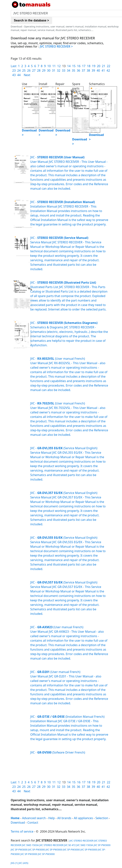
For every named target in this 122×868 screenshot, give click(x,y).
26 (29, 70)
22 (109, 66)
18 (89, 66)
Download (18, 823)
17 (84, 66)
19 (94, 66)
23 (14, 70)
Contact (33, 823)
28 (39, 70)
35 (74, 70)
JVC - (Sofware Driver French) (58, 752)
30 (49, 70)
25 (24, 70)
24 (19, 70)
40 (98, 70)
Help (52, 818)
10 (49, 66)
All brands (64, 818)
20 (99, 66)
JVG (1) (14, 863)
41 (103, 70)
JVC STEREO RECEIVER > (56, 46)
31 (54, 70)
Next (27, 75)
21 (104, 66)
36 (78, 70)
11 (54, 66)
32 (59, 70)
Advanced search (34, 818)
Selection (102, 818)
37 (83, 70)
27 (34, 70)
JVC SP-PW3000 (102, 845)
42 (108, 70)
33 (64, 70)
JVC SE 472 (70, 845)
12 (59, 66)
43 (14, 75)
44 (19, 75)
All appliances (83, 818)
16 (79, 66)
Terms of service (22, 831)
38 (88, 70)
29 (44, 70)
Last (14, 66)
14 (69, 66)
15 (74, 66)
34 (69, 70)
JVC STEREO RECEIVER (81, 841)
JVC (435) (23, 863)
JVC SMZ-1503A (30, 845)
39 (93, 70)
